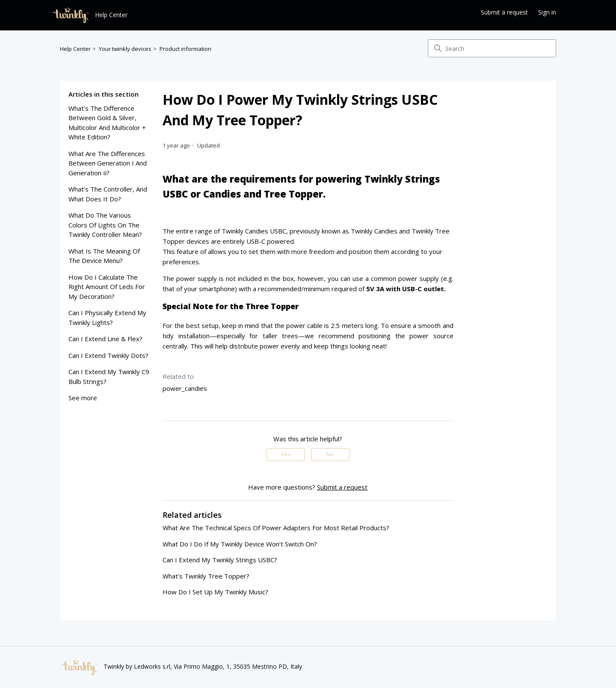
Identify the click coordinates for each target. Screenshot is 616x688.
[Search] (492, 48)
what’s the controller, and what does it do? (108, 194)
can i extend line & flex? (105, 339)
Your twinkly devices (125, 49)
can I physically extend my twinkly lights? (107, 317)
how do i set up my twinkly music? (215, 592)
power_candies (185, 388)
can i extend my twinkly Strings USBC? (220, 560)
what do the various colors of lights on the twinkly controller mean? (105, 225)
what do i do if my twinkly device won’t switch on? (240, 544)
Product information (185, 49)
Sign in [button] (547, 12)
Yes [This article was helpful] (286, 454)
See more (83, 398)
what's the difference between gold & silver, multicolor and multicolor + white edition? (107, 123)
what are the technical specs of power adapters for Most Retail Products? (276, 528)
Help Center (75, 49)
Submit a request (504, 12)
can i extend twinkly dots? (108, 355)
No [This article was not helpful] (330, 454)
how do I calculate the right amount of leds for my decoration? (107, 287)
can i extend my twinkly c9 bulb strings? (109, 376)
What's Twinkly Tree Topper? (206, 576)
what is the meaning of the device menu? (104, 256)
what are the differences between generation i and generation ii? (108, 163)
